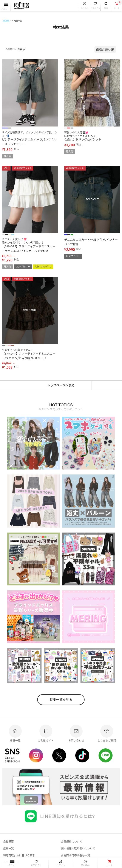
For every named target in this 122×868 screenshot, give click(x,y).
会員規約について (72, 841)
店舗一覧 (8, 848)
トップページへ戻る (61, 385)
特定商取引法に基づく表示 (19, 855)
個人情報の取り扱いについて (78, 848)
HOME (6, 21)
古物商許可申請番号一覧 (76, 855)
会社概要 (8, 841)
